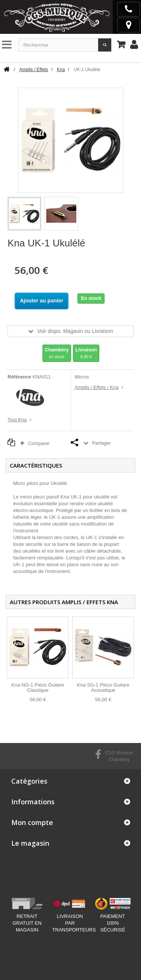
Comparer (37, 443)
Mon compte (32, 822)
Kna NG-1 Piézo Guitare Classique (38, 688)
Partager (102, 443)
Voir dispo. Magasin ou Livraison (75, 331)
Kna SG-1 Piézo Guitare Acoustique (103, 688)
